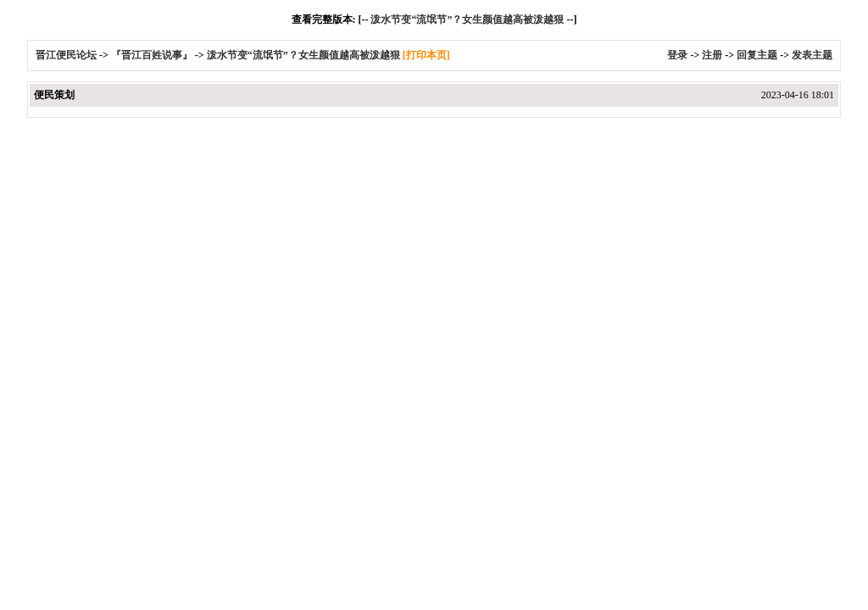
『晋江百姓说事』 (152, 55)
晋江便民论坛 (66, 55)
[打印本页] (426, 55)
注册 (712, 55)
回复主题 (757, 55)
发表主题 (812, 55)
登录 (677, 55)
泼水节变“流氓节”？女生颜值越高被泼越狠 (467, 19)
